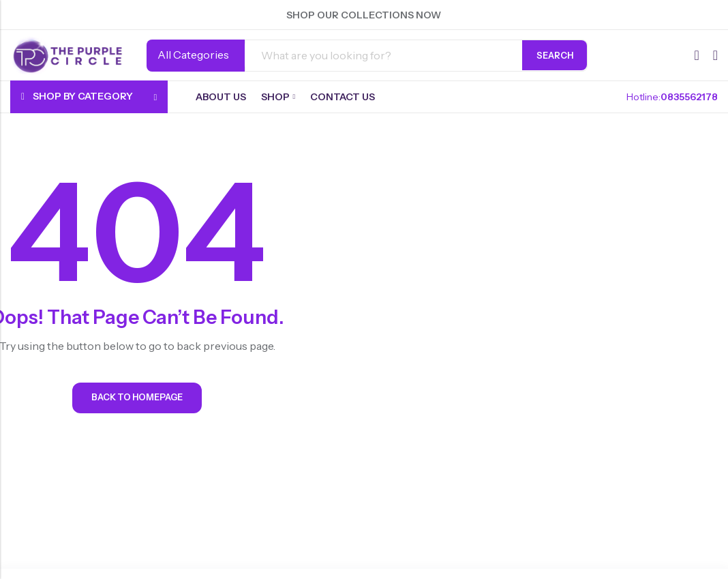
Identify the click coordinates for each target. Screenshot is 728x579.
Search (555, 55)
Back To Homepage (137, 400)
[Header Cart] (715, 55)
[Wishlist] (696, 55)
